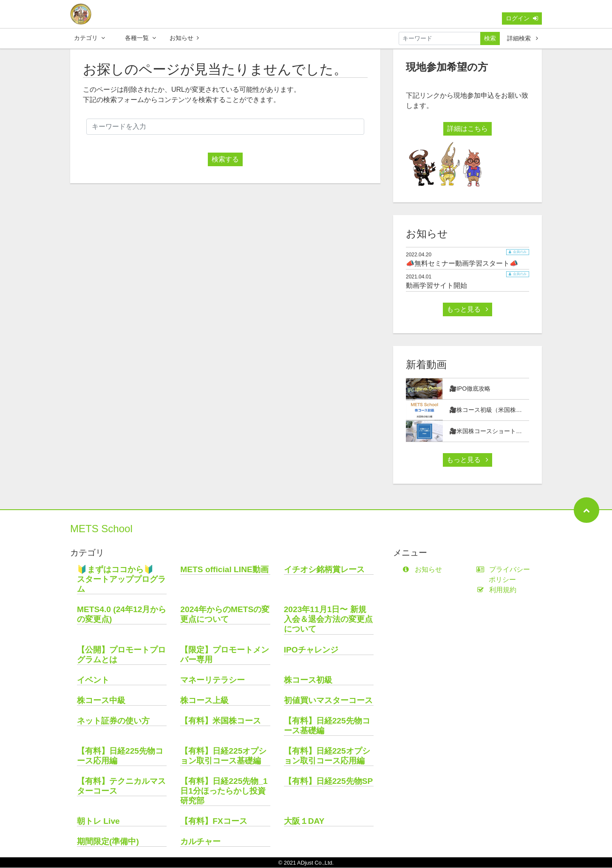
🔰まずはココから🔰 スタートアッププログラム (121, 580)
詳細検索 (523, 38)
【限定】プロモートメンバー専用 (225, 655)
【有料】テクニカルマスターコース (121, 786)
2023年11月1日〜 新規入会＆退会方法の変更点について (328, 620)
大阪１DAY (304, 821)
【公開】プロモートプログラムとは (121, 655)
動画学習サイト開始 (436, 286)
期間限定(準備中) (108, 842)
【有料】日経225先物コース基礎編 (327, 726)
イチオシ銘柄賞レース (324, 570)
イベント (93, 680)
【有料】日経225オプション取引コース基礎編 (223, 756)
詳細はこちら (467, 129)
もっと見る (467, 310)
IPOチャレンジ (311, 650)
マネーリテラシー (212, 680)
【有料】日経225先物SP (329, 781)
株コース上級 (204, 701)
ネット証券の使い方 (113, 721)
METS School (101, 529)
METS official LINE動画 (224, 570)
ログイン (522, 18)
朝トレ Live (98, 821)
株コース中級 (101, 701)
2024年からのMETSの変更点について (225, 615)
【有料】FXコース (214, 821)
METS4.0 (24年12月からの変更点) (122, 615)
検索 (490, 38)
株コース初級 (308, 680)
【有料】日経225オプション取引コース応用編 (327, 756)
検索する (225, 160)
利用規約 (498, 590)
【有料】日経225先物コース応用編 (120, 756)
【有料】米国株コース (221, 721)
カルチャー (200, 842)
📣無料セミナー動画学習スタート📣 (462, 264)
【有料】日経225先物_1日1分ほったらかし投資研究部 (224, 791)
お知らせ (184, 38)
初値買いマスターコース (328, 701)
